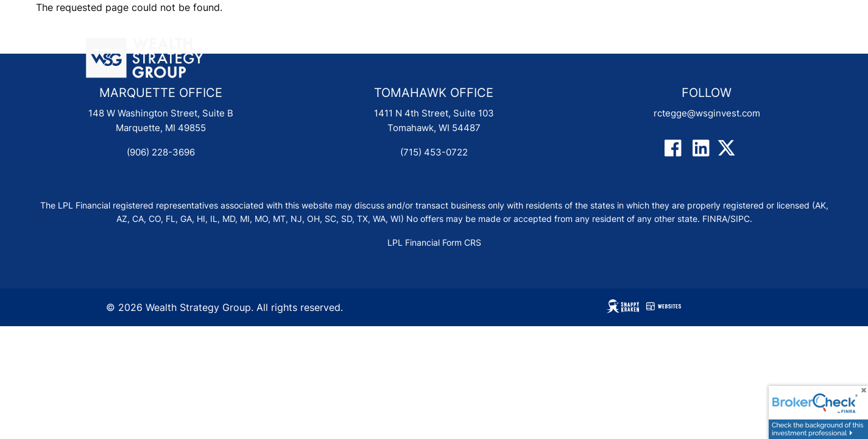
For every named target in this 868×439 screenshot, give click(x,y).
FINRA (715, 219)
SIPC (740, 219)
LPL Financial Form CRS (434, 242)
